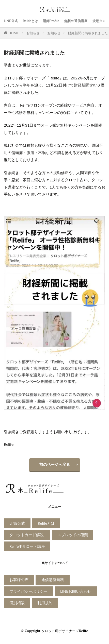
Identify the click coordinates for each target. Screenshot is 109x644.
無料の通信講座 (76, 21)
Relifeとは (30, 21)
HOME (14, 33)
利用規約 (45, 603)
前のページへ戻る (55, 464)
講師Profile (51, 21)
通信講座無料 (53, 580)
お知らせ (33, 33)
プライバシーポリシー (28, 591)
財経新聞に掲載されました (88, 33)
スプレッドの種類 (73, 535)
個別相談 (17, 603)
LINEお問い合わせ (76, 591)
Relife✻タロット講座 (27, 546)
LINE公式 (11, 21)
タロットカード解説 (27, 535)
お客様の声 (19, 580)
